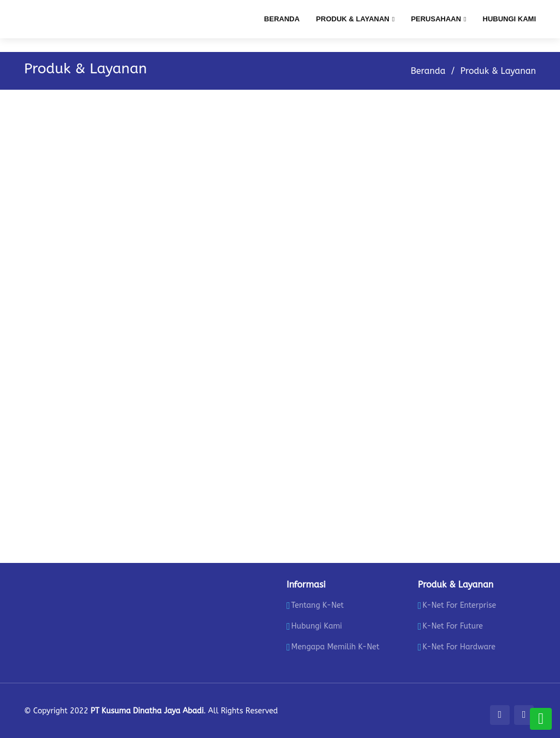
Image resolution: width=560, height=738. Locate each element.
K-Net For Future (453, 626)
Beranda (282, 19)
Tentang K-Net (318, 606)
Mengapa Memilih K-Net (336, 647)
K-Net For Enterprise (460, 606)
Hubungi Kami (510, 19)
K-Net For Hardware (459, 647)
